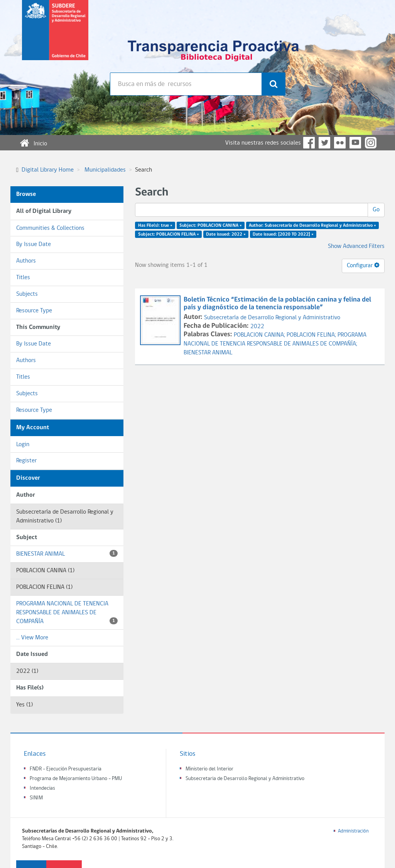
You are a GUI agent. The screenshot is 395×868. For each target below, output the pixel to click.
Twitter (324, 143)
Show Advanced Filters (356, 246)
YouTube (355, 143)
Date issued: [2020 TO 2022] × (283, 234)
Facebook (309, 143)
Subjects (27, 294)
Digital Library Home (48, 170)
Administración (353, 831)
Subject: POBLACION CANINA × (211, 226)
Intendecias (42, 788)
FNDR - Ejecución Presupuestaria (66, 769)
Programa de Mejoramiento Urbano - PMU (76, 779)
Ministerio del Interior (209, 769)
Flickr (340, 143)
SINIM (36, 798)
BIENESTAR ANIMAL (67, 554)
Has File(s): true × (155, 226)
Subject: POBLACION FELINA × (169, 234)
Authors (26, 261)
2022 (257, 327)
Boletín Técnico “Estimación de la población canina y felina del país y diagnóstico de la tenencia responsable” (277, 304)
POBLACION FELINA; (312, 335)
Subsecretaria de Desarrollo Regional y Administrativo (245, 779)
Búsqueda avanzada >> (138, 104)
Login (23, 445)
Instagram (371, 143)
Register (26, 461)
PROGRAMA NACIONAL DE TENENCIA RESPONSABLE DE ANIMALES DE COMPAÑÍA (67, 613)
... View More (32, 638)
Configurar (363, 265)
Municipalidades (105, 170)
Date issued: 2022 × (226, 234)
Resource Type (34, 311)
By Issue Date (34, 244)
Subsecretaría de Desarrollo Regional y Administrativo (272, 318)
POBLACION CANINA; (260, 335)
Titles (23, 278)
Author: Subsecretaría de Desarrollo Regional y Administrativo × (312, 226)
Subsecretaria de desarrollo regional (55, 36)
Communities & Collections (50, 228)
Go (376, 210)
